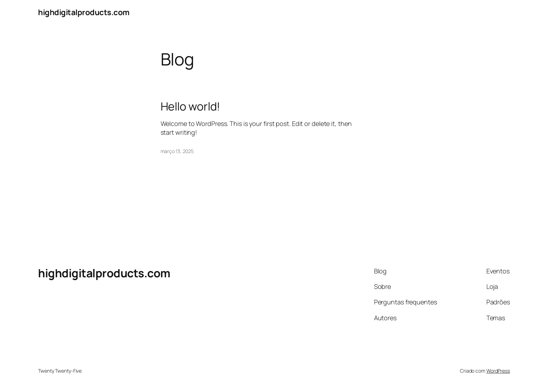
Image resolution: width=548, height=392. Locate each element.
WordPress (498, 371)
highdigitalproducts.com (84, 12)
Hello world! (191, 106)
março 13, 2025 (177, 151)
